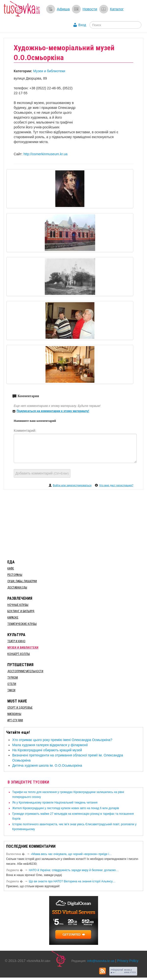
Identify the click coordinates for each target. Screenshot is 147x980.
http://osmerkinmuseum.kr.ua (45, 154)
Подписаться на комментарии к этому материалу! (53, 411)
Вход (82, 25)
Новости (90, 9)
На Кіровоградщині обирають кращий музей (47, 750)
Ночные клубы (18, 605)
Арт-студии (15, 720)
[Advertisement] (74, 524)
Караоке (13, 618)
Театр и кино (16, 641)
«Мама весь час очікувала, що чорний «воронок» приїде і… (71, 854)
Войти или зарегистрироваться (72, 485)
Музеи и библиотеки (49, 71)
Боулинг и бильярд (21, 611)
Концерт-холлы (19, 654)
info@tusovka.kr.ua (101, 961)
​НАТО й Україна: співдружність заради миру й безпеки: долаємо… (74, 870)
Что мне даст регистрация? (116, 485)
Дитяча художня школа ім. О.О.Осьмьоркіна (47, 765)
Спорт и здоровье (20, 708)
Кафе (11, 568)
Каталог (117, 9)
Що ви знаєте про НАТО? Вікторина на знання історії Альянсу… (72, 881)
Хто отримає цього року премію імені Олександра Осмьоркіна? (62, 740)
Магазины (14, 714)
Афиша (63, 9)
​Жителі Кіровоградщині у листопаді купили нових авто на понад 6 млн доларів (66, 808)
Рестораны (15, 575)
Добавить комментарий (42, 473)
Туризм (13, 678)
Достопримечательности (25, 671)
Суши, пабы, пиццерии (22, 581)
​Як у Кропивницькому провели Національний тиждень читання (55, 803)
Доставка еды (17, 588)
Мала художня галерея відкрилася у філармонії (50, 745)
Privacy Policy (128, 961)
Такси (11, 690)
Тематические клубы (22, 624)
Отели (12, 684)
